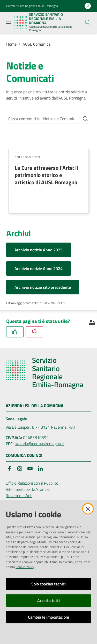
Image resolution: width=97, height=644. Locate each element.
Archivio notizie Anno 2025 (39, 250)
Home (11, 44)
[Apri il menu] (9, 22)
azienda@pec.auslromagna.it (39, 444)
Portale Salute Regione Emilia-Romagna (32, 6)
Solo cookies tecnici (48, 584)
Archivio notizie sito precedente (43, 287)
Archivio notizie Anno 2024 (39, 268)
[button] (88, 22)
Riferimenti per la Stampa (28, 489)
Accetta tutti (48, 600)
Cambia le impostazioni (48, 617)
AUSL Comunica (36, 44)
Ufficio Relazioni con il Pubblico (32, 483)
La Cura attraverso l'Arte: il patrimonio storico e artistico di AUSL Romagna (46, 175)
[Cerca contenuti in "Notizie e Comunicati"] (41, 119)
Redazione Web (19, 496)
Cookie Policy (25, 567)
